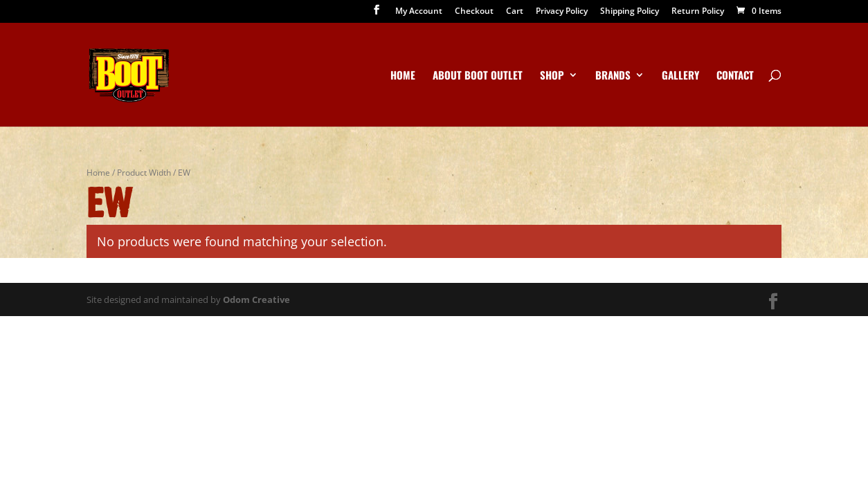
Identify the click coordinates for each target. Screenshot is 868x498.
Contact (735, 76)
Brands (613, 76)
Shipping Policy (630, 12)
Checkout (474, 12)
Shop (552, 76)
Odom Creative (256, 299)
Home (403, 76)
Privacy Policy (562, 12)
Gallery (680, 76)
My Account (419, 12)
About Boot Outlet (478, 76)
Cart (515, 12)
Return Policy (698, 12)
